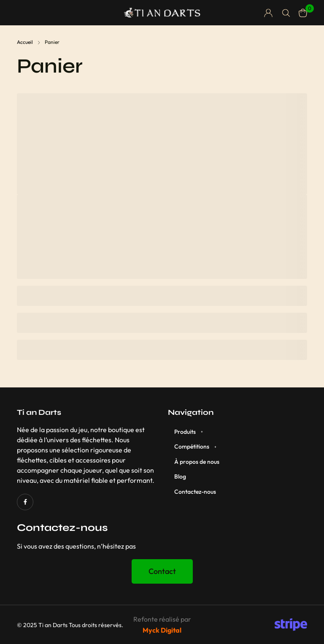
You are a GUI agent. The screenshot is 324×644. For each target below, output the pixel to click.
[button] (162, 571)
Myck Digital (162, 630)
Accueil (25, 42)
